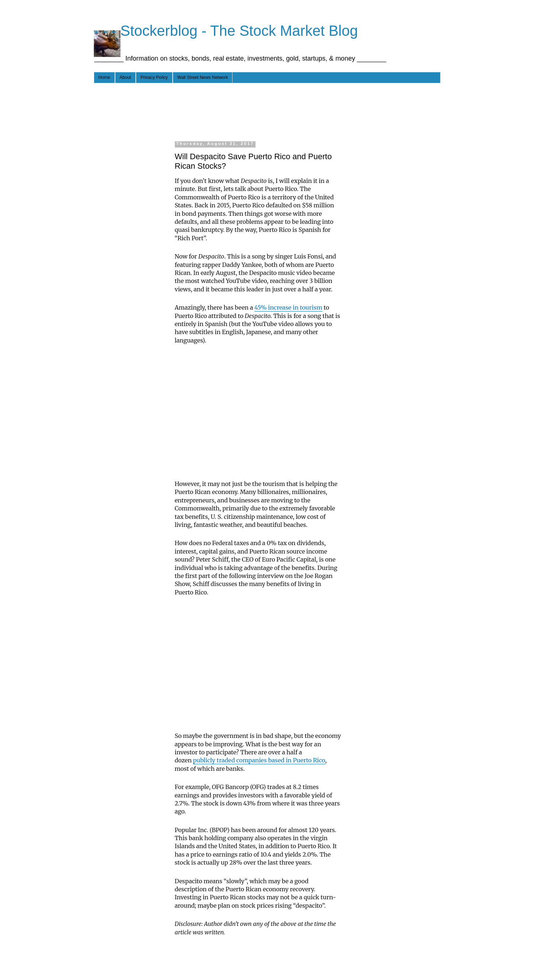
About (125, 77)
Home (104, 77)
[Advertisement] (238, 111)
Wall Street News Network (203, 77)
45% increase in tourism (288, 307)
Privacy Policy (154, 77)
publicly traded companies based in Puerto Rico (259, 760)
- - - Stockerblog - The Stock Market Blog (226, 31)
